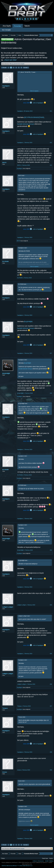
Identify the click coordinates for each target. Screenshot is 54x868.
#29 (51, 449)
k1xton (5, 772)
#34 (51, 605)
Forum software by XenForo (17, 862)
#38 (51, 752)
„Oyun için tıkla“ (10, 60)
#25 (51, 278)
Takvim (27, 26)
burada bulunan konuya (26, 124)
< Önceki (4, 68)
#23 (51, 165)
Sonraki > (26, 68)
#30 (51, 475)
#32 (51, 550)
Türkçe (3, 858)
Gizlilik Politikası (49, 861)
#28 (51, 393)
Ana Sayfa (7, 26)
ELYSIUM (5, 261)
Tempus (5, 708)
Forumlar (18, 26)
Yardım (51, 858)
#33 (51, 587)
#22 (51, 143)
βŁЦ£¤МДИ (28, 321)
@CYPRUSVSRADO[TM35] (34, 117)
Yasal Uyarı (45, 858)
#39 (51, 770)
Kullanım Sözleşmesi (38, 861)
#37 (51, 706)
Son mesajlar (6, 30)
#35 (51, 654)
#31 (51, 519)
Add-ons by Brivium (17, 866)
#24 (51, 237)
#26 (51, 315)
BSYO (4, 163)
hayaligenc (6, 86)
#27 (51, 353)
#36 (51, 684)
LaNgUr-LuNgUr (8, 607)
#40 (51, 838)
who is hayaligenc (38, 103)
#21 (51, 111)
